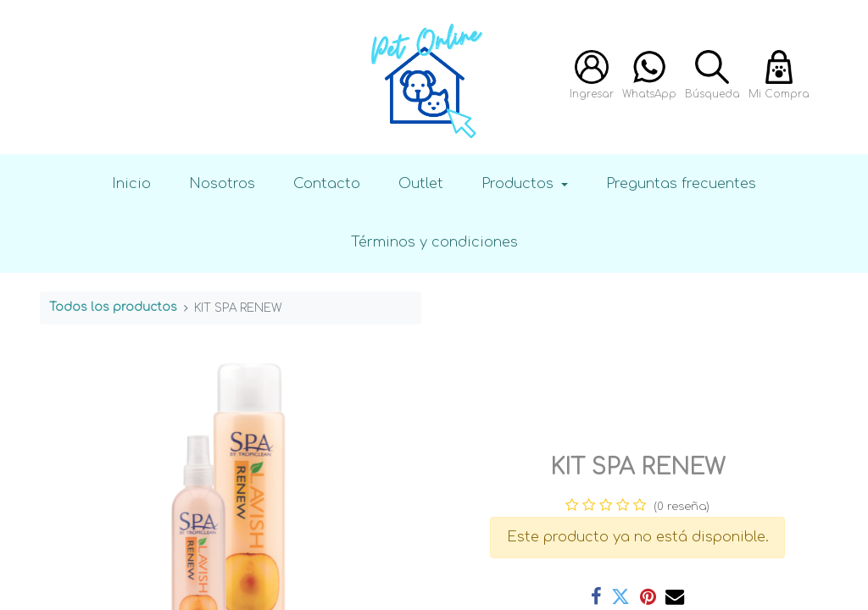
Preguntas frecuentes (681, 183)
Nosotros (222, 183)
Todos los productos (113, 307)
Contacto (327, 183)
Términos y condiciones (434, 242)
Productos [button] (520, 183)
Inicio (131, 183)
